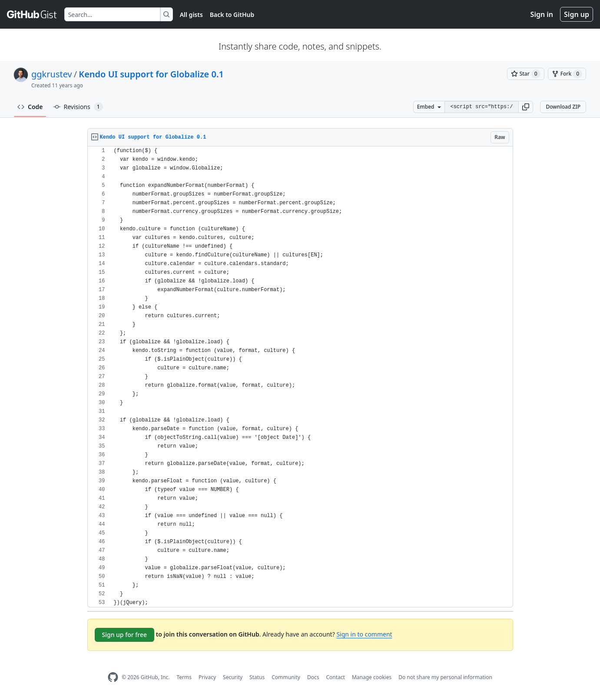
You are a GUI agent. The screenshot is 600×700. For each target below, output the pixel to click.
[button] (526, 107)
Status (257, 677)
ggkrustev (52, 74)
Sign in (542, 14)
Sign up (577, 14)
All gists (191, 15)
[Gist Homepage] (32, 14)
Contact (335, 677)
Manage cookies (372, 677)
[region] (300, 377)
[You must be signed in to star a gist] (526, 74)
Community (286, 677)
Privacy (207, 677)
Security (233, 677)
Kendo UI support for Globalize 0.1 (151, 74)
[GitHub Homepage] (113, 677)
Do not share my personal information (445, 677)
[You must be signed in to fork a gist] (567, 74)
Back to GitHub (232, 15)
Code (30, 107)
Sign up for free (125, 635)
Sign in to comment (364, 634)
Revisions (78, 107)
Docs (313, 677)
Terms (184, 677)
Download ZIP (563, 107)
